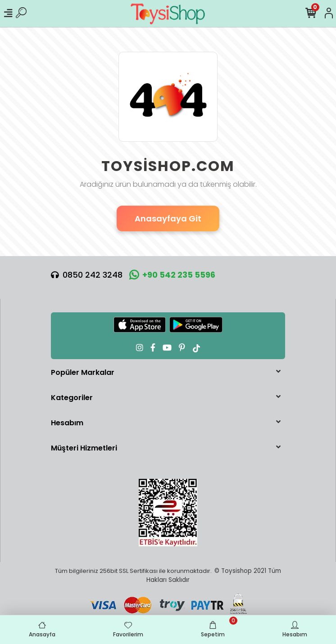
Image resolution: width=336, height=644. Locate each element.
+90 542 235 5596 (172, 275)
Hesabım (67, 423)
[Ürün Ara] (21, 14)
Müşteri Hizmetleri (84, 448)
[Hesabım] (329, 14)
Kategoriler (72, 398)
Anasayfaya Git (168, 218)
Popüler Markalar (83, 372)
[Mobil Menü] (8, 14)
